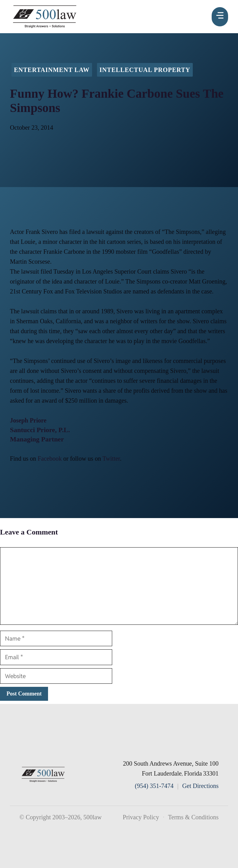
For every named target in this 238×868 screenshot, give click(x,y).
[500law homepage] (45, 17)
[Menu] (220, 17)
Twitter (111, 459)
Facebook (50, 459)
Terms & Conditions (193, 817)
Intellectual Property (145, 70)
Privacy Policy (141, 817)
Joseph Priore (28, 420)
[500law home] (43, 774)
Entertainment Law (52, 70)
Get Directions (200, 786)
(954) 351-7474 (154, 786)
